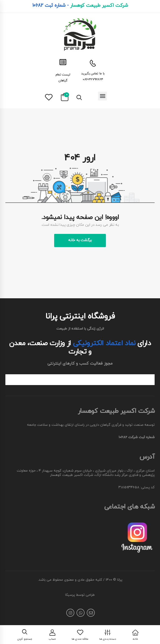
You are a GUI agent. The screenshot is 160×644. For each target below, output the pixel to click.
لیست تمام (63, 75)
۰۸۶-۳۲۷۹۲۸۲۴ (93, 79)
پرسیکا (70, 595)
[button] (102, 96)
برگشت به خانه (80, 240)
